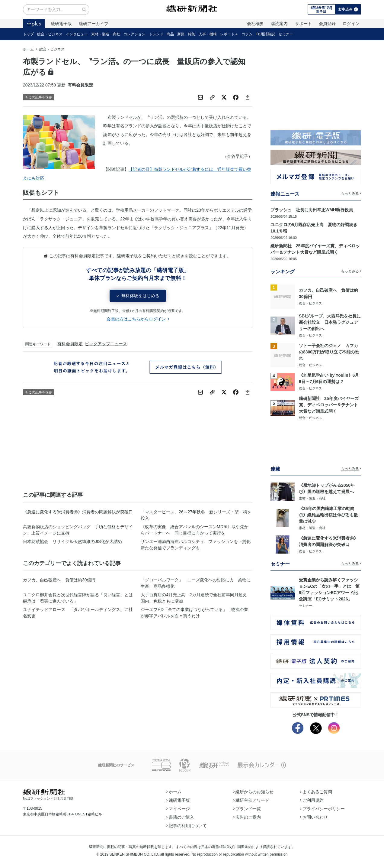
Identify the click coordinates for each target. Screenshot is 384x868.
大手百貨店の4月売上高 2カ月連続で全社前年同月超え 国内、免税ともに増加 (196, 598)
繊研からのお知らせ (254, 792)
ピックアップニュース (106, 344)
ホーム (28, 49)
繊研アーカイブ (94, 24)
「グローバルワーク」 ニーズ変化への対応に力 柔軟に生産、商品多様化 (196, 583)
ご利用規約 (312, 800)
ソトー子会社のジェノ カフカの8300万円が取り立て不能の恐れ (329, 352)
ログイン (351, 24)
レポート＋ (229, 34)
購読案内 (279, 24)
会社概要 (255, 24)
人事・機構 (208, 34)
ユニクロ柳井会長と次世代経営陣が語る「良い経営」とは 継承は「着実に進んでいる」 (79, 598)
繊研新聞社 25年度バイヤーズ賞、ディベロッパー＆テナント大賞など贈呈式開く (329, 405)
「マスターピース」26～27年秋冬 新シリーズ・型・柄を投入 (196, 515)
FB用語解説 (265, 34)
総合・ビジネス (50, 34)
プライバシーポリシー (322, 809)
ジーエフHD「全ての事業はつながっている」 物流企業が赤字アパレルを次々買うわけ (194, 613)
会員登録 (327, 24)
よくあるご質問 (316, 792)
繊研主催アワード (251, 800)
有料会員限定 (70, 344)
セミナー (286, 34)
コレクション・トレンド (143, 34)
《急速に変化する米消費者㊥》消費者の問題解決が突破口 (78, 512)
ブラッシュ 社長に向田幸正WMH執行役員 (312, 210)
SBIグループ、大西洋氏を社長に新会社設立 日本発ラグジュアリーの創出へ (330, 322)
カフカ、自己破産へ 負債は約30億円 (59, 580)
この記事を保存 (38, 97)
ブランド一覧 (247, 809)
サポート (303, 24)
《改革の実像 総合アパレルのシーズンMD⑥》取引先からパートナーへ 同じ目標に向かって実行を (195, 530)
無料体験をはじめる (138, 296)
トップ (28, 34)
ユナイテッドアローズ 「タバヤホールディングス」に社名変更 (78, 613)
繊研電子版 (61, 24)
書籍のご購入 (180, 817)
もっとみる (351, 193)
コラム (247, 34)
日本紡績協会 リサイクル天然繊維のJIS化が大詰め (72, 541)
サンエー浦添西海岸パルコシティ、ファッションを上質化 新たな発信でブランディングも (197, 545)
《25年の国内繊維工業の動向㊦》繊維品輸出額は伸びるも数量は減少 (328, 515)
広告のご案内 (247, 817)
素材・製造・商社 (106, 34)
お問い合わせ (314, 817)
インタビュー (77, 34)
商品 (170, 34)
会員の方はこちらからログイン (138, 319)
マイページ (178, 809)
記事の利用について (187, 826)
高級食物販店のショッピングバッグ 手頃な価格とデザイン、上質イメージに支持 (78, 530)
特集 (191, 34)
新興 (181, 34)
